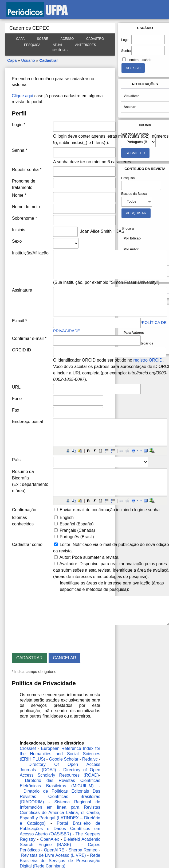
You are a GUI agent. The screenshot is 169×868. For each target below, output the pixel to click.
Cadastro (95, 39)
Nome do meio (26, 207)
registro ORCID (148, 360)
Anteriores (86, 45)
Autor (65, 557)
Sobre (42, 39)
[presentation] (52, 637)
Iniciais (19, 230)
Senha (126, 51)
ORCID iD (21, 350)
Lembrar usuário (139, 60)
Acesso (67, 39)
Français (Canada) (77, 530)
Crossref (28, 748)
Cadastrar (49, 60)
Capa (20, 39)
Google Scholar (64, 759)
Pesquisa (32, 45)
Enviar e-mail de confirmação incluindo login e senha (109, 510)
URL (16, 387)
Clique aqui (22, 96)
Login (125, 40)
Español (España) (76, 524)
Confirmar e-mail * (29, 338)
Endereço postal (27, 422)
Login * (19, 125)
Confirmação (24, 510)
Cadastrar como (27, 545)
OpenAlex (49, 839)
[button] (68, 451)
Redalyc (90, 759)
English (66, 518)
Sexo (17, 241)
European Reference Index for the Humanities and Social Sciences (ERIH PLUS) (60, 754)
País (16, 460)
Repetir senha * (27, 170)
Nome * (19, 195)
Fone (17, 399)
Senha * (20, 150)
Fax (16, 410)
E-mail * (19, 321)
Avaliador (68, 564)
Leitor (65, 545)
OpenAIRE (54, 850)
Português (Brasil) (77, 537)
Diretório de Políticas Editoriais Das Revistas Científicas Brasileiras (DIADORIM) (60, 797)
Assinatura (22, 290)
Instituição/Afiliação (30, 253)
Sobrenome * (24, 218)
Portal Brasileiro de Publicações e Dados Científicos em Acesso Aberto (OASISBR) (60, 829)
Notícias (60, 50)
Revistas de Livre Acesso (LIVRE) (54, 855)
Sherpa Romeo (83, 850)
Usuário (28, 60)
